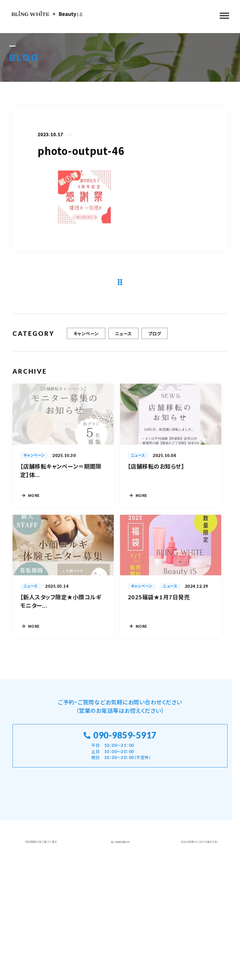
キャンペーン (86, 336)
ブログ (155, 336)
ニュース (123, 336)
